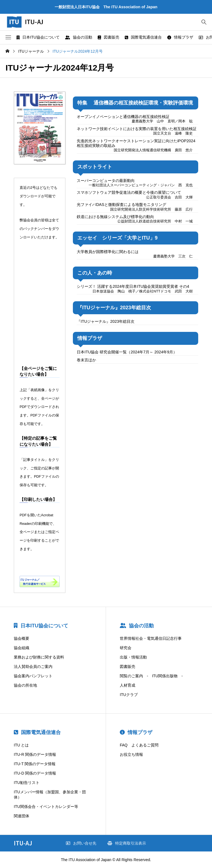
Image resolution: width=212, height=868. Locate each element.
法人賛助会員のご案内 (33, 667)
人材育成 (128, 685)
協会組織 (22, 648)
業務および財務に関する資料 (39, 657)
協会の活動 (79, 37)
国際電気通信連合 (143, 37)
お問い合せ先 (81, 843)
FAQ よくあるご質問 (139, 745)
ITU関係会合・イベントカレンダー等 (46, 807)
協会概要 (22, 638)
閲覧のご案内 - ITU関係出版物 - (151, 676)
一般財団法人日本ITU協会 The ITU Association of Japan (106, 7)
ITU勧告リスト (27, 783)
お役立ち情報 (131, 754)
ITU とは (21, 745)
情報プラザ (180, 37)
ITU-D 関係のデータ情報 (35, 773)
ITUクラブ (129, 695)
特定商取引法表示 (127, 843)
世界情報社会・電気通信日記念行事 (151, 638)
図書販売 (108, 37)
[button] (8, 37)
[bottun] (204, 22)
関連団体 (22, 816)
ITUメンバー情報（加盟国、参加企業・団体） (50, 795)
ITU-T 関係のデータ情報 (35, 764)
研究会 (126, 648)
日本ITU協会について (38, 37)
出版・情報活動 (133, 657)
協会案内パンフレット (33, 676)
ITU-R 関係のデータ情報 (35, 754)
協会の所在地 (25, 685)
